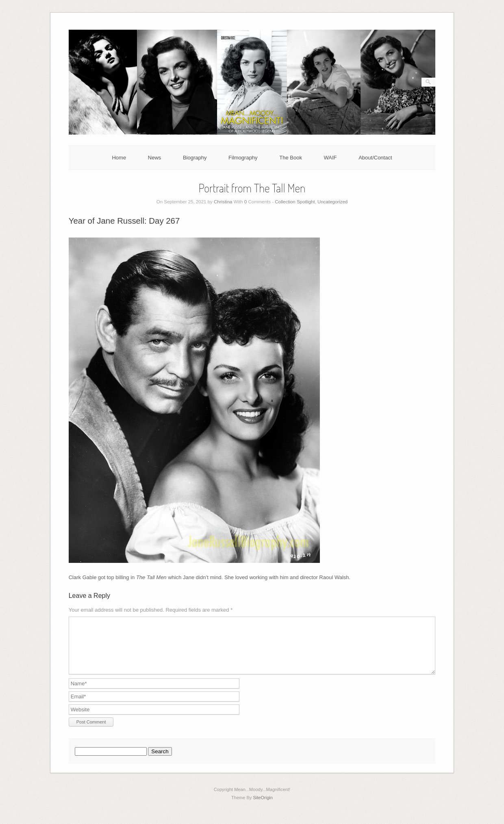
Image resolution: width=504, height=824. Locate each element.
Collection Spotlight (295, 202)
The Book (291, 158)
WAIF (330, 158)
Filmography (243, 158)
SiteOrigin (263, 807)
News (155, 158)
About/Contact (375, 158)
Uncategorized (332, 202)
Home (119, 158)
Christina (223, 202)
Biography (195, 158)
